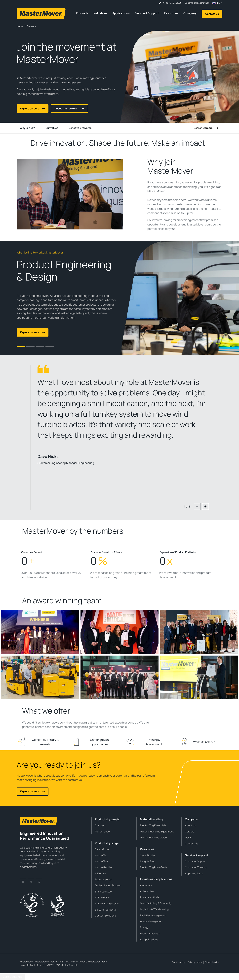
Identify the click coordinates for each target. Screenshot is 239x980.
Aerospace (146, 885)
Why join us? (27, 128)
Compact (100, 825)
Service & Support (147, 13)
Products (82, 13)
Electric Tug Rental (106, 910)
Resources (171, 13)
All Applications (149, 939)
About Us (190, 825)
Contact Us (192, 843)
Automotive (147, 891)
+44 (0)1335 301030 (172, 3)
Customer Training (196, 867)
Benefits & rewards (80, 128)
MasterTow (101, 861)
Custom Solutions (105, 916)
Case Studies (148, 855)
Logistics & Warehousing (154, 909)
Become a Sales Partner (197, 3)
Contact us (212, 14)
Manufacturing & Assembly (156, 903)
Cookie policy (179, 962)
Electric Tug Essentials (153, 825)
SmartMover (102, 849)
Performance (102, 832)
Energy (144, 927)
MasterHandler (103, 867)
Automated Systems (107, 903)
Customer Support (196, 861)
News (188, 838)
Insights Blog (148, 861)
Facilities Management (153, 915)
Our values (52, 128)
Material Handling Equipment (157, 832)
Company (190, 13)
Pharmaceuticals (150, 897)
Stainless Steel (104, 892)
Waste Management (152, 921)
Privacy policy (195, 962)
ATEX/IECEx (102, 898)
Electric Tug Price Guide (154, 867)
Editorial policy (212, 962)
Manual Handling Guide (153, 838)
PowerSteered (103, 879)
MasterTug (101, 855)
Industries (100, 13)
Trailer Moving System (108, 885)
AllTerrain (100, 873)
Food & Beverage (150, 933)
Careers (190, 832)
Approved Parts (194, 873)
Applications (121, 13)
